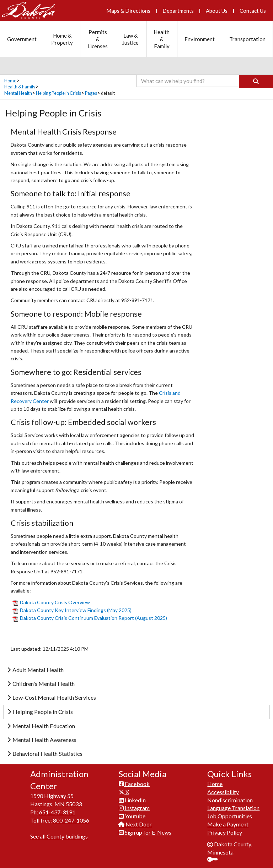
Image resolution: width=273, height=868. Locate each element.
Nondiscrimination (230, 800)
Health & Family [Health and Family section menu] (162, 39)
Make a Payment (228, 824)
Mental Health (18, 93)
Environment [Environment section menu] (200, 39)
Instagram (134, 808)
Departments (178, 11)
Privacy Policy (225, 832)
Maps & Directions (128, 11)
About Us (217, 11)
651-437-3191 (57, 812)
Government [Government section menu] (22, 39)
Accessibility (223, 792)
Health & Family (20, 87)
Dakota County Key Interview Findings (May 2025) (72, 610)
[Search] (256, 81)
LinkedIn (132, 800)
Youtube (132, 816)
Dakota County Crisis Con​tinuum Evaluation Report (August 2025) (90, 618)
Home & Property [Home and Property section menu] (62, 39)
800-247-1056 (71, 820)
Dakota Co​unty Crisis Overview (51, 602)
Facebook (134, 784)
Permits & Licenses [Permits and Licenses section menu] (98, 39)
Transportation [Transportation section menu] (247, 39)
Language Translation (233, 808)
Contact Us (253, 11)
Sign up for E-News (145, 832)
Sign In (215, 860)
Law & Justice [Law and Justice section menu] (130, 39)
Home (10, 81)
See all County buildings (59, 836)
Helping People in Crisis (58, 93)
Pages (91, 93)
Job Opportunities (230, 816)
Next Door (135, 824)
